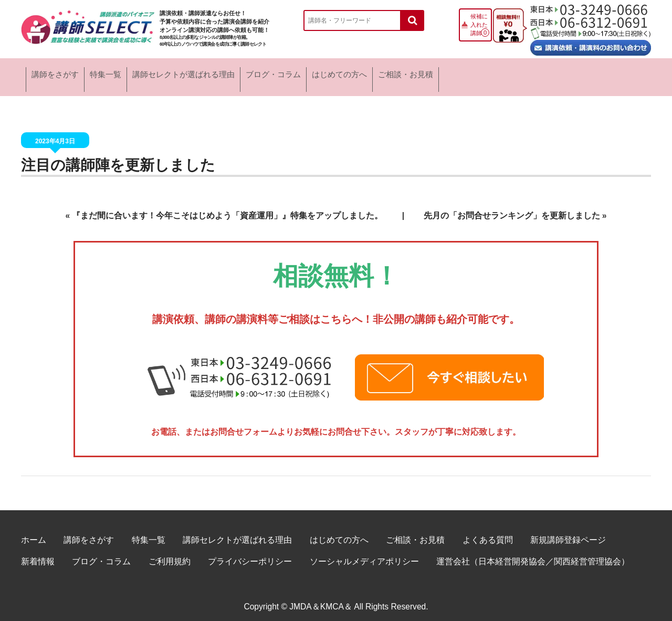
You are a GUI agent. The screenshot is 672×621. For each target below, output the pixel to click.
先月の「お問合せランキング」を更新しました (512, 208)
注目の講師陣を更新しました (118, 158)
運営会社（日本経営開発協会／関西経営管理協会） (533, 554)
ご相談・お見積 (596, 73)
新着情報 (38, 554)
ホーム (34, 533)
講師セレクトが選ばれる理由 (266, 73)
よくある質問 (488, 533)
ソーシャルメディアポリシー (364, 554)
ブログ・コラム (392, 73)
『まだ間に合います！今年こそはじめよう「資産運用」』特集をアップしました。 (227, 208)
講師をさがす (65, 73)
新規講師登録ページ (568, 533)
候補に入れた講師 (479, 25)
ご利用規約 (170, 554)
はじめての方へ (494, 73)
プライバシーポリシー (250, 554)
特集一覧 (152, 73)
